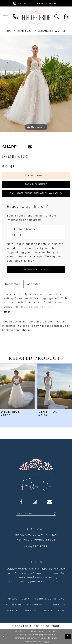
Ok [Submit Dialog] (68, 636)
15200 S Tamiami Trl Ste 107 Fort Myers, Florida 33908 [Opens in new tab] (36, 538)
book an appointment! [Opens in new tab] (17, 330)
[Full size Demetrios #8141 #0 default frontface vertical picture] (36, 84)
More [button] (7, 312)
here (47, 641)
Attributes (34, 284)
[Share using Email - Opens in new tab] (30, 147)
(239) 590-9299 (36, 547)
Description (13, 284)
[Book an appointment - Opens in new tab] (36, 3)
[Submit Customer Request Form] (36, 269)
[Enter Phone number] (34, 235)
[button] (5, 17)
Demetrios (25, 31)
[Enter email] (36, 513)
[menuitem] (5, 17)
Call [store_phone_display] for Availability (36, 193)
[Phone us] (15, 17)
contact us (59, 326)
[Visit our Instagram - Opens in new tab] (35, 502)
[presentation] (17, 386)
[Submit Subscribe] (54, 513)
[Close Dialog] (3, 636)
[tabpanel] (36, 84)
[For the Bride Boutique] (36, 17)
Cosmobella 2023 (51, 31)
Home (8, 31)
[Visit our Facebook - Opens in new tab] (21, 502)
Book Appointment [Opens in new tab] (36, 184)
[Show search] (57, 17)
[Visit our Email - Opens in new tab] (50, 502)
